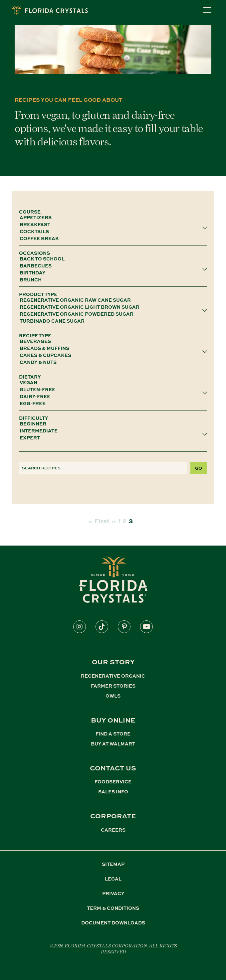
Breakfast (111, 224)
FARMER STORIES (113, 686)
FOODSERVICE (113, 781)
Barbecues (111, 266)
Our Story (113, 661)
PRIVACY (113, 893)
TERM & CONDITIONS (113, 908)
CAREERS (113, 830)
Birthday (111, 273)
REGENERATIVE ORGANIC (113, 676)
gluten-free (111, 389)
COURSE (30, 212)
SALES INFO (113, 791)
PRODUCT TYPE (38, 294)
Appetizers (111, 217)
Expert (111, 438)
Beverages (111, 341)
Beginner (111, 424)
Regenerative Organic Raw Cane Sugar (111, 300)
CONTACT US (113, 768)
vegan (111, 382)
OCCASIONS (34, 253)
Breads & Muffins (111, 348)
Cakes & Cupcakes (111, 355)
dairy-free (111, 396)
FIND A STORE (113, 734)
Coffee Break (111, 238)
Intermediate (111, 431)
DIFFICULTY (33, 418)
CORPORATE (113, 816)
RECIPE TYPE (35, 335)
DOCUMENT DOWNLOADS (113, 922)
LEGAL (113, 879)
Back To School (111, 259)
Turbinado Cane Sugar (111, 321)
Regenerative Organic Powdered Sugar (111, 314)
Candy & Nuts (111, 362)
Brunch (111, 280)
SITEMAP (113, 864)
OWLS (113, 696)
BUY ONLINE (113, 720)
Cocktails (111, 231)
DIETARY (30, 377)
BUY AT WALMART (113, 743)
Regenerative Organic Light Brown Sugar (111, 307)
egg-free (111, 403)
